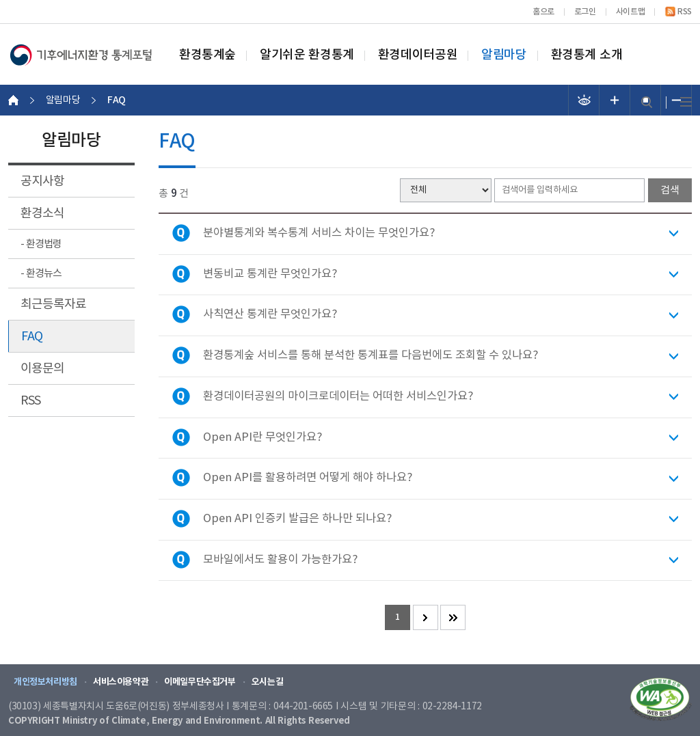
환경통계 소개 (587, 55)
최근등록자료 (53, 304)
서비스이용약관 (121, 682)
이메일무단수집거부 (200, 682)
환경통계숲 (207, 55)
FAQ (32, 337)
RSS (685, 12)
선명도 (584, 100)
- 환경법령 (41, 244)
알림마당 (504, 55)
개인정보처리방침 (45, 682)
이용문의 (42, 369)
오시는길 (267, 682)
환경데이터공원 (418, 55)
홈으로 (543, 12)
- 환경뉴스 (41, 274)
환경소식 (42, 214)
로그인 (585, 12)
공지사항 (42, 181)
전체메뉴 (686, 102)
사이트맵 (630, 12)
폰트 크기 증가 (615, 100)
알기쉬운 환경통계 (307, 55)
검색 (647, 102)
